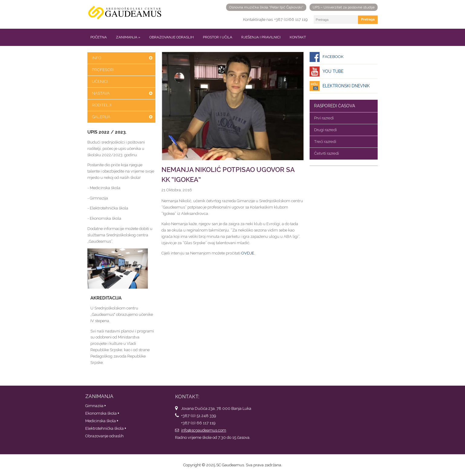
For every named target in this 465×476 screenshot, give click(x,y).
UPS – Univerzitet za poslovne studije (344, 7)
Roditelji (102, 105)
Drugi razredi (325, 130)
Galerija (101, 117)
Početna (99, 37)
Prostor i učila (218, 37)
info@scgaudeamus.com (204, 430)
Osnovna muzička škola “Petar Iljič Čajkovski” (266, 7)
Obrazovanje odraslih (172, 37)
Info (97, 58)
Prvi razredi (324, 118)
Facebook (333, 57)
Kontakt (298, 37)
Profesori (103, 70)
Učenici (100, 81)
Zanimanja (128, 37)
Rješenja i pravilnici (261, 37)
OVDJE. (248, 253)
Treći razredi (325, 142)
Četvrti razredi (327, 153)
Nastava (101, 93)
